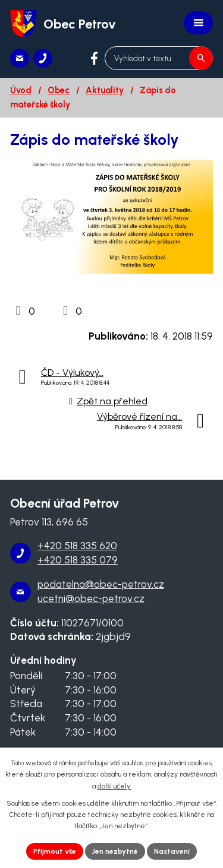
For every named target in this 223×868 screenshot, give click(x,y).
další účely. (114, 786)
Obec (59, 90)
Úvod (21, 90)
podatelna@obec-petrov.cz (101, 584)
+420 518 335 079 (78, 560)
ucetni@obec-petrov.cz (91, 598)
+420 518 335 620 (77, 546)
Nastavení (172, 851)
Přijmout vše (55, 851)
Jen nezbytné (115, 851)
